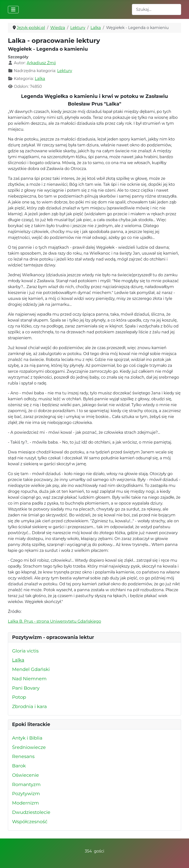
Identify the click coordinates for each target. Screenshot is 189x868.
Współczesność (30, 822)
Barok (19, 766)
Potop (19, 697)
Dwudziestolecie (31, 812)
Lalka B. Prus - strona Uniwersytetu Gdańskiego (55, 621)
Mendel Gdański (31, 669)
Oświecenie (25, 775)
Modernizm (25, 803)
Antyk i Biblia (27, 738)
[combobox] (157, 9)
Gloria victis (25, 651)
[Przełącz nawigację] (13, 10)
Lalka (40, 79)
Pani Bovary (26, 688)
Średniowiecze (29, 747)
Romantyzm (26, 784)
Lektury (65, 71)
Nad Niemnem (29, 679)
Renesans (23, 756)
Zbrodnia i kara (29, 706)
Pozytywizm (26, 794)
